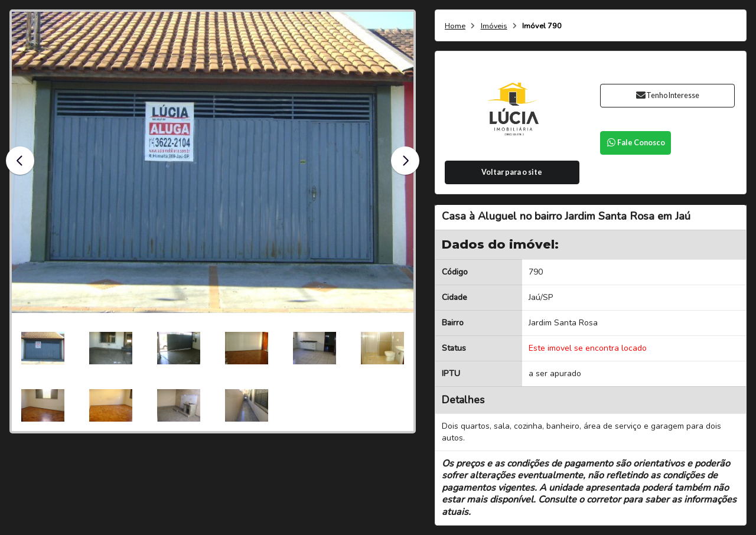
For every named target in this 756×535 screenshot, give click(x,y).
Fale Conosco (636, 143)
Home (455, 26)
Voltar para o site (512, 172)
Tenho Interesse (667, 95)
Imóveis (494, 26)
